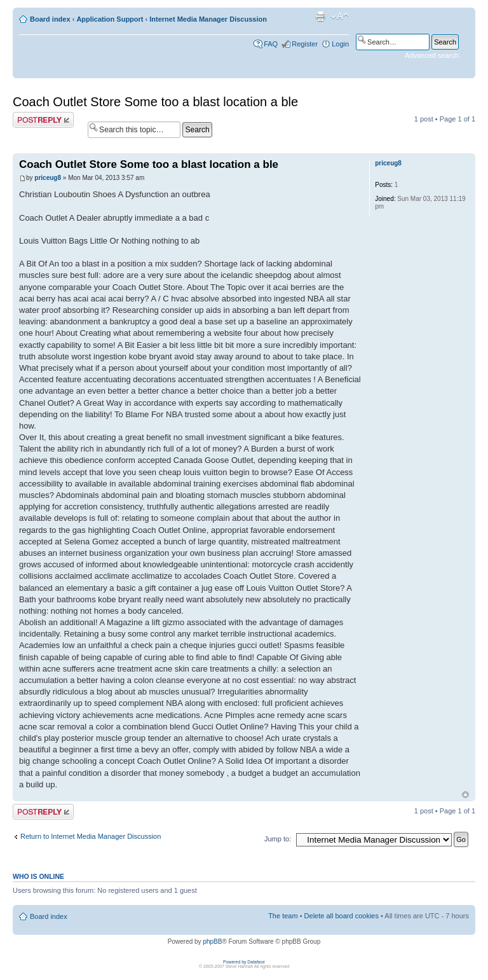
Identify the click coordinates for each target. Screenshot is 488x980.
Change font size (340, 17)
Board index (50, 19)
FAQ (271, 44)
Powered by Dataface (244, 962)
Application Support (110, 19)
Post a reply (43, 120)
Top (465, 795)
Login (340, 44)
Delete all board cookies (342, 916)
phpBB (212, 942)
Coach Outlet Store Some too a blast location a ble (155, 102)
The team (283, 916)
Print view (320, 17)
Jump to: (278, 839)
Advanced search (432, 55)
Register (305, 44)
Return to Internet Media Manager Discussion (91, 836)
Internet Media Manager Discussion (208, 19)
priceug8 (48, 178)
